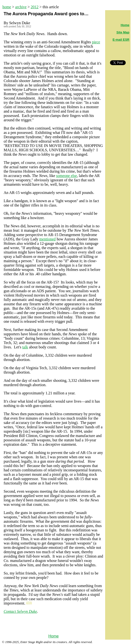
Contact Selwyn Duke (20, 611)
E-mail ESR (121, 40)
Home (53, 636)
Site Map (123, 32)
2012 (35, 7)
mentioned (47, 239)
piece (96, 42)
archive (21, 7)
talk (25, 347)
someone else (67, 176)
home (7, 7)
